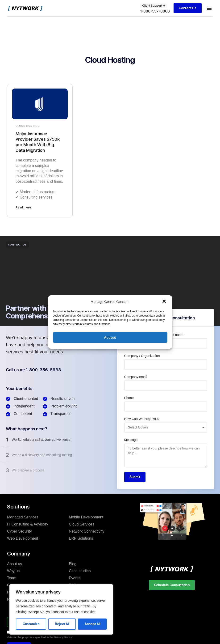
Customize (31, 624)
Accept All (92, 624)
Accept (110, 337)
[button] (165, 302)
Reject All (62, 624)
